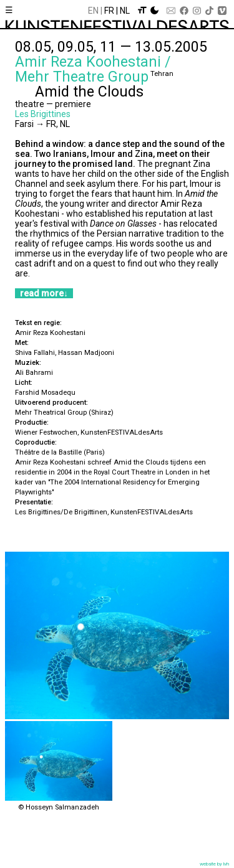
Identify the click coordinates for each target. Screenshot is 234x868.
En (93, 11)
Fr (109, 11)
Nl (125, 11)
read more (42, 293)
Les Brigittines (43, 114)
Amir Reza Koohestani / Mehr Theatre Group (93, 69)
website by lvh (214, 864)
